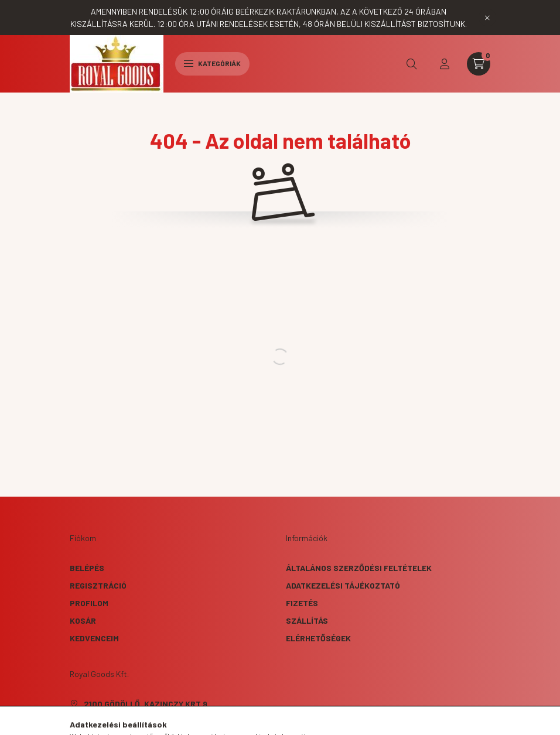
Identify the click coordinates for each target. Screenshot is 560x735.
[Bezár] (487, 18)
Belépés (87, 568)
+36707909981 (111, 721)
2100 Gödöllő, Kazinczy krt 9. (147, 704)
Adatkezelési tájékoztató (343, 585)
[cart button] (479, 64)
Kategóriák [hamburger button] (212, 63)
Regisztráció (98, 585)
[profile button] (445, 64)
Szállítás (307, 621)
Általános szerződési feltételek (359, 568)
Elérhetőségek (318, 638)
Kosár (83, 621)
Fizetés (302, 603)
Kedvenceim (94, 638)
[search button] (412, 64)
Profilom (89, 603)
